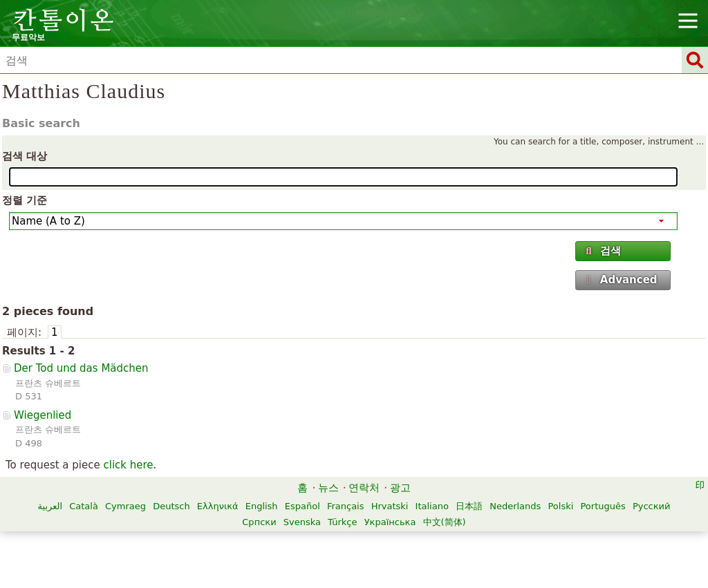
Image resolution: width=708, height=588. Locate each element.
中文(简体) (445, 522)
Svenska (302, 522)
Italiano (432, 506)
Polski (560, 506)
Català (84, 506)
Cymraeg (125, 506)
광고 (400, 488)
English (262, 506)
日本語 (469, 506)
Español (302, 506)
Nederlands (515, 506)
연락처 (364, 488)
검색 (602, 251)
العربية (50, 506)
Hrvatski (390, 506)
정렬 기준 (25, 200)
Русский (652, 506)
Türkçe (342, 522)
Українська (390, 522)
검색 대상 (25, 156)
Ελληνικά (218, 506)
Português (603, 506)
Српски (259, 522)
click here (128, 465)
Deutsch (171, 506)
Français (346, 506)
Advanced (621, 280)
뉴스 (328, 488)
